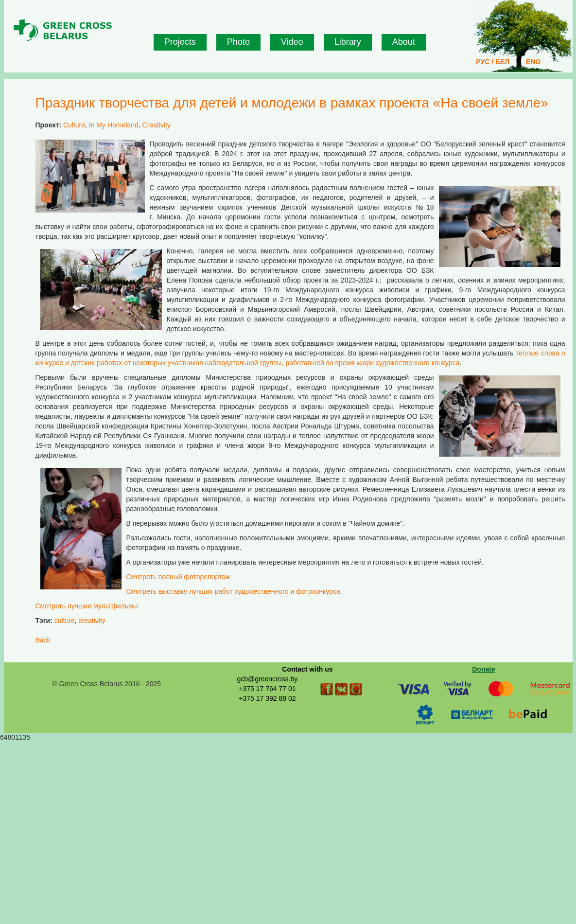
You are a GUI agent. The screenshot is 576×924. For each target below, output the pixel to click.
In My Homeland (114, 125)
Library (348, 42)
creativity (92, 621)
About (404, 42)
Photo (238, 42)
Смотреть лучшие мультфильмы (87, 606)
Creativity (157, 125)
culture (65, 621)
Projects (180, 42)
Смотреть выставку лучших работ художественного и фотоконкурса (233, 591)
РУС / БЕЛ (493, 62)
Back (43, 640)
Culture (74, 125)
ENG (533, 62)
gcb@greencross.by (267, 679)
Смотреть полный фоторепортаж (179, 577)
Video (292, 42)
